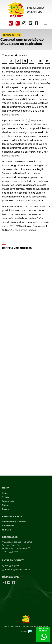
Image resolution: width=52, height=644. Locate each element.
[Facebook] (36, 23)
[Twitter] (30, 23)
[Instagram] (24, 23)
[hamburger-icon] (45, 23)
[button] (5, 61)
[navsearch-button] (18, 23)
